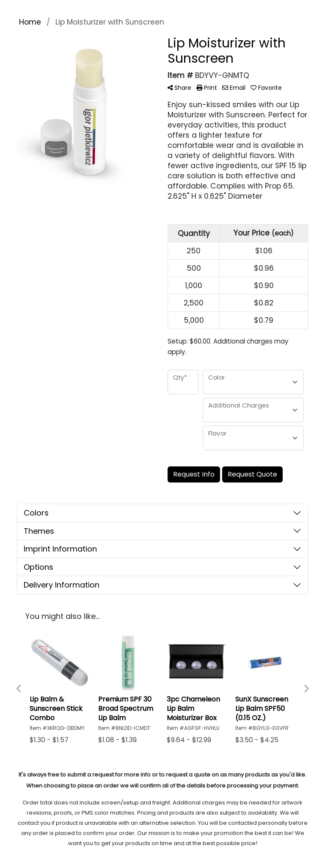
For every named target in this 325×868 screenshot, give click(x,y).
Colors (36, 513)
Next (306, 689)
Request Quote (252, 474)
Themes (39, 531)
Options (39, 567)
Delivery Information (62, 585)
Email (234, 88)
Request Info (194, 474)
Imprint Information (60, 549)
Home (30, 22)
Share (179, 88)
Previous (19, 689)
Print (207, 88)
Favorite (266, 88)
